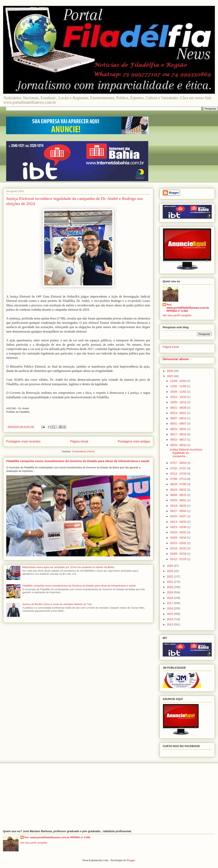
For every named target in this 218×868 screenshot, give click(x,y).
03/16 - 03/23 (179, 532)
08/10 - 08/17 (179, 440)
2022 (170, 577)
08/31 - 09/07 (179, 424)
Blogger (131, 860)
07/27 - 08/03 (179, 463)
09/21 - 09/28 (179, 408)
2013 (170, 624)
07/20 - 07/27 (179, 468)
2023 (170, 571)
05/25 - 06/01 (179, 500)
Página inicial (79, 441)
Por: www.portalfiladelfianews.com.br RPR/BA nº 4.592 (188, 308)
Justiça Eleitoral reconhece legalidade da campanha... (186, 453)
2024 (170, 566)
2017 (170, 603)
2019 (170, 592)
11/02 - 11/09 (179, 386)
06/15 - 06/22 (179, 490)
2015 (170, 614)
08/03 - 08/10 (179, 445)
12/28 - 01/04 (179, 381)
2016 (170, 608)
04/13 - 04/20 (179, 522)
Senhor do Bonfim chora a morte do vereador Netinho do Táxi (57, 604)
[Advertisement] (109, 796)
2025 (170, 376)
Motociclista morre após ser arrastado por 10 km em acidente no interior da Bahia (68, 567)
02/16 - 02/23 (179, 548)
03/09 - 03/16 (179, 538)
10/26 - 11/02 (179, 392)
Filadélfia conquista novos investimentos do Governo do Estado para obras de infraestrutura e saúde (78, 461)
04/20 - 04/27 (179, 516)
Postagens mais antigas (134, 441)
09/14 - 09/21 (179, 413)
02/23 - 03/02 (179, 543)
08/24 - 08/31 (179, 429)
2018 (170, 598)
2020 (170, 587)
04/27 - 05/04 (179, 511)
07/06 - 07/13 (179, 479)
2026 (170, 371)
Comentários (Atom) (83, 451)
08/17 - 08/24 (179, 434)
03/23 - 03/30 (179, 527)
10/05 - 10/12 (179, 402)
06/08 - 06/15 (179, 495)
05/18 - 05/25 (179, 506)
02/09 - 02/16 (179, 554)
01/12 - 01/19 (179, 559)
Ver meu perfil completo (177, 315)
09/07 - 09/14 (179, 418)
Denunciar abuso (176, 359)
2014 (170, 619)
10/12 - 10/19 (179, 397)
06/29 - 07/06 (179, 484)
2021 (170, 582)
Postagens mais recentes (23, 441)
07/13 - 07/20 (179, 474)
